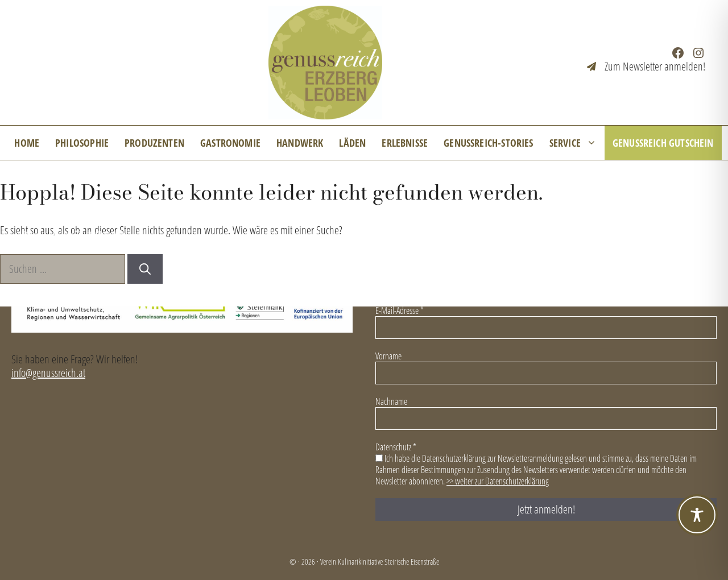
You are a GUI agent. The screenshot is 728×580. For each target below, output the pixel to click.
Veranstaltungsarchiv (393, 214)
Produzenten (154, 143)
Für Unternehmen (280, 214)
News (33, 214)
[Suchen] (145, 269)
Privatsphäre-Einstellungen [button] (75, 234)
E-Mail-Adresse (400, 310)
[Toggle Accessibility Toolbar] (697, 515)
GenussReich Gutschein (663, 143)
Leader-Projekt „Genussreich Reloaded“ (630, 234)
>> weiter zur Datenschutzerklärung (498, 481)
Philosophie (82, 143)
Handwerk (300, 143)
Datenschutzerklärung (663, 214)
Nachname (391, 401)
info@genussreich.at (48, 373)
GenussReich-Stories (488, 143)
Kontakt (487, 214)
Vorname (388, 356)
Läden (352, 143)
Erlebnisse (405, 143)
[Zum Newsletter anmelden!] (646, 67)
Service (577, 143)
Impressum (561, 214)
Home (27, 143)
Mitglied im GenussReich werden (145, 214)
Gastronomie (230, 143)
